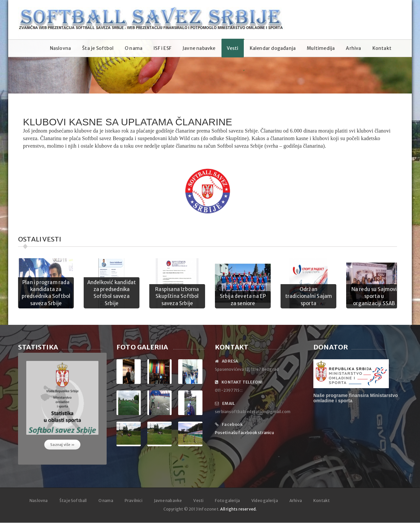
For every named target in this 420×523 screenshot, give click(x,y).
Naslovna (61, 48)
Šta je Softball (73, 501)
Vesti (233, 48)
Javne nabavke (199, 48)
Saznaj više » (62, 445)
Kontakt (382, 48)
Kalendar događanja (273, 48)
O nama (134, 48)
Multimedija (321, 48)
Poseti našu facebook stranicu (244, 433)
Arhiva (353, 48)
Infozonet (209, 509)
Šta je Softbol (98, 48)
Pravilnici (134, 501)
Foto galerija (227, 501)
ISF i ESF (162, 48)
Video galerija (265, 501)
